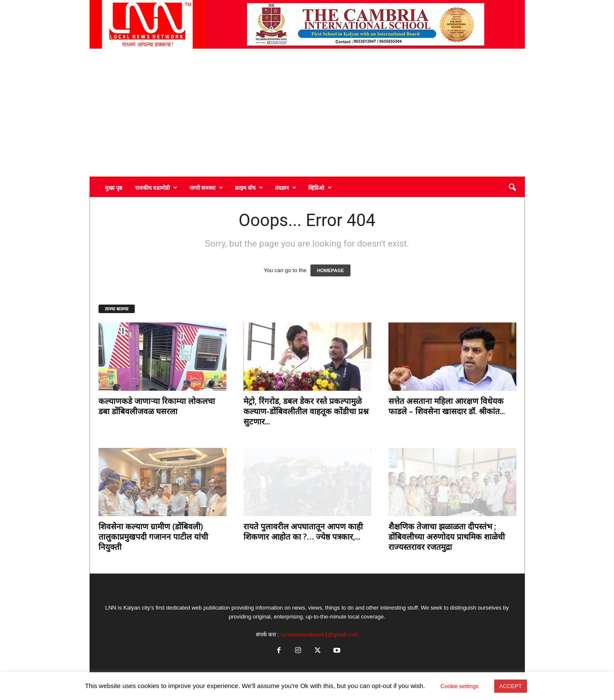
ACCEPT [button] (511, 686)
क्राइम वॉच (249, 188)
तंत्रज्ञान (286, 188)
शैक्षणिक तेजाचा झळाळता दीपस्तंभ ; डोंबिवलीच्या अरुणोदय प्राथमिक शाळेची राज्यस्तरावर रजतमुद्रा (447, 537)
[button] (512, 188)
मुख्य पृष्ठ (114, 188)
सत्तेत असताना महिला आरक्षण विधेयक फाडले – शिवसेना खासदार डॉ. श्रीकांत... (447, 406)
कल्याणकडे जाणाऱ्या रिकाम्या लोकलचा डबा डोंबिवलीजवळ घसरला (157, 406)
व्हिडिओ (320, 188)
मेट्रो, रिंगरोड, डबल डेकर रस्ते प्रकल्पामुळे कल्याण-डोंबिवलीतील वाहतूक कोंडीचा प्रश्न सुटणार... (306, 411)
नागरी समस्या (206, 188)
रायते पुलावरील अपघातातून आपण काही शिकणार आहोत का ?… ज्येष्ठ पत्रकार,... (303, 532)
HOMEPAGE (330, 270)
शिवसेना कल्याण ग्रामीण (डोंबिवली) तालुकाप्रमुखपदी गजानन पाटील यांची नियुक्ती (153, 537)
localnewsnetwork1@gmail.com (319, 635)
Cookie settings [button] (459, 686)
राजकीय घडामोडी (156, 188)
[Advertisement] (307, 113)
